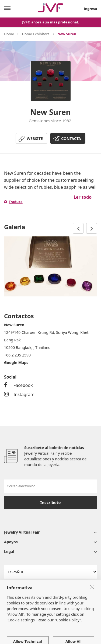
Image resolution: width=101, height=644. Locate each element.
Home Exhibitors (36, 34)
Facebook (18, 385)
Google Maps (16, 363)
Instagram (19, 394)
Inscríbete (51, 502)
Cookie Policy (68, 632)
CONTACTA (71, 139)
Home (9, 34)
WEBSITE (35, 139)
